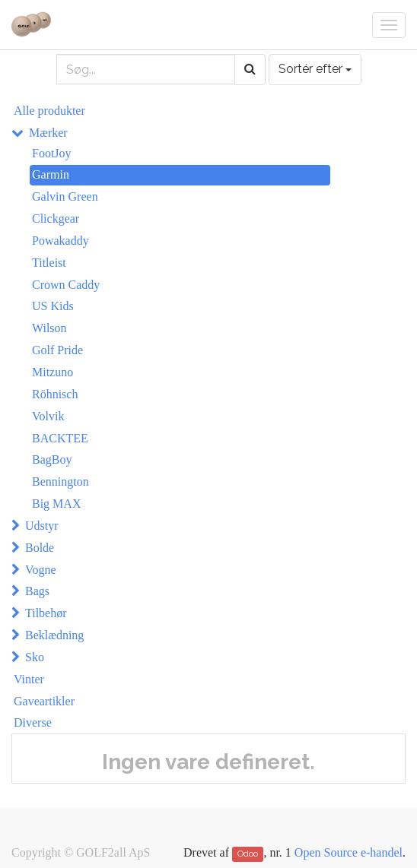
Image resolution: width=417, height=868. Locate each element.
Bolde (40, 548)
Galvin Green (65, 196)
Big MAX (56, 504)
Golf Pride (57, 350)
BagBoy (52, 459)
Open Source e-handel (349, 852)
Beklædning (54, 635)
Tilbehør (46, 613)
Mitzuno (53, 372)
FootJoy (52, 153)
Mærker (48, 133)
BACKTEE (60, 438)
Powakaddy (60, 241)
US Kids (53, 306)
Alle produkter (49, 111)
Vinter (29, 679)
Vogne (41, 570)
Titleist (49, 263)
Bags (37, 591)
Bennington (60, 482)
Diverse (33, 722)
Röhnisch (55, 394)
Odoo (248, 854)
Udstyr (42, 526)
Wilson (49, 328)
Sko (35, 657)
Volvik (48, 416)
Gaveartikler (44, 701)
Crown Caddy (66, 285)
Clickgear (56, 219)
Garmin (51, 174)
